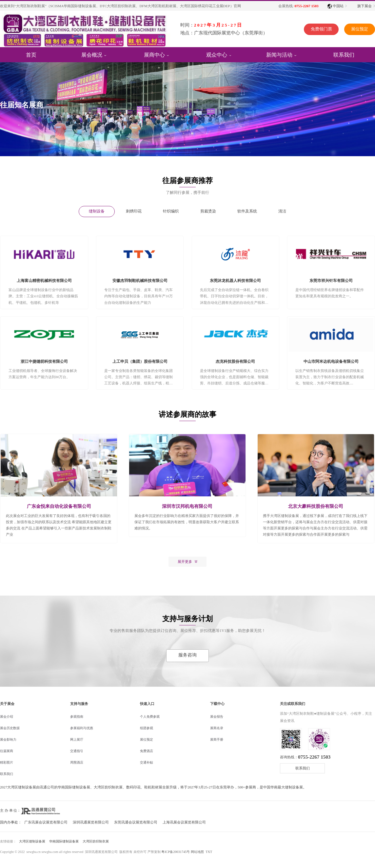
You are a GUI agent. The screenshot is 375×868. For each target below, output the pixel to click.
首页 (31, 55)
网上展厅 (77, 739)
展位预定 (358, 30)
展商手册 (217, 739)
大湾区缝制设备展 (32, 841)
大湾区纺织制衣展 (96, 841)
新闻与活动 (279, 55)
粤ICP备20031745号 (176, 852)
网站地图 (197, 852)
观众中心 (217, 55)
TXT (209, 852)
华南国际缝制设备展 (64, 841)
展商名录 (217, 728)
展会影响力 (8, 739)
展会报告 (217, 717)
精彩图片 (7, 762)
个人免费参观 (150, 717)
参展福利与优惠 (82, 728)
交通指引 (77, 751)
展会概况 (92, 55)
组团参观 (147, 728)
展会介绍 (7, 717)
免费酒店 (147, 751)
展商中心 (154, 55)
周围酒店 (77, 762)
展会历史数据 (10, 728)
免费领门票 (316, 30)
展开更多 (185, 562)
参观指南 (77, 717)
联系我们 (7, 774)
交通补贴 (147, 762)
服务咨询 (187, 655)
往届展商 (7, 751)
